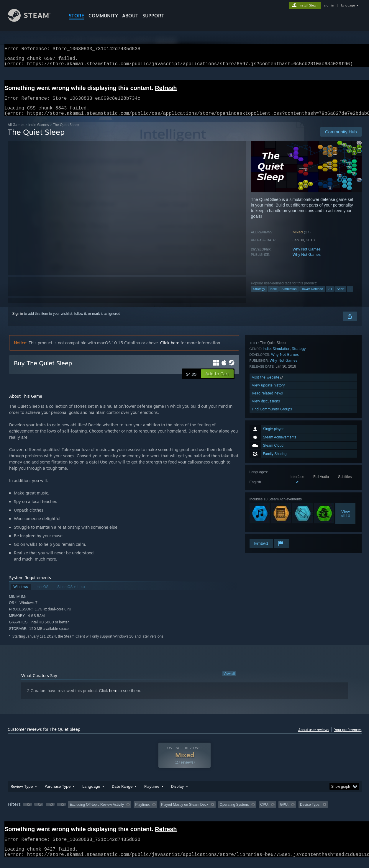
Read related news (267, 514)
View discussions (266, 522)
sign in (329, 5)
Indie (273, 296)
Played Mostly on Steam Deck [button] (185, 812)
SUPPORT (153, 16)
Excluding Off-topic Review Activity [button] (97, 812)
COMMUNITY (103, 16)
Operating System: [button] (234, 812)
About (130, 16)
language (348, 5)
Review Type (22, 793)
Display (177, 793)
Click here (170, 350)
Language (91, 793)
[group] (185, 812)
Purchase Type (58, 793)
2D (330, 296)
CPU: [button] (264, 812)
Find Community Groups (272, 530)
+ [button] (350, 296)
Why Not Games (307, 256)
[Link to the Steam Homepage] (34, 20)
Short (340, 296)
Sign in (18, 321)
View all (229, 681)
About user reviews (314, 737)
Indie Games (39, 132)
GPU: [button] (284, 812)
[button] (217, 381)
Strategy (259, 296)
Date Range (122, 793)
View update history (268, 506)
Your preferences (348, 737)
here (113, 698)
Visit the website (268, 498)
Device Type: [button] (310, 812)
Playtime (152, 793)
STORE (77, 16)
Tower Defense (312, 296)
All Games (16, 132)
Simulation (289, 296)
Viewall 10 (346, 435)
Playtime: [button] (142, 812)
